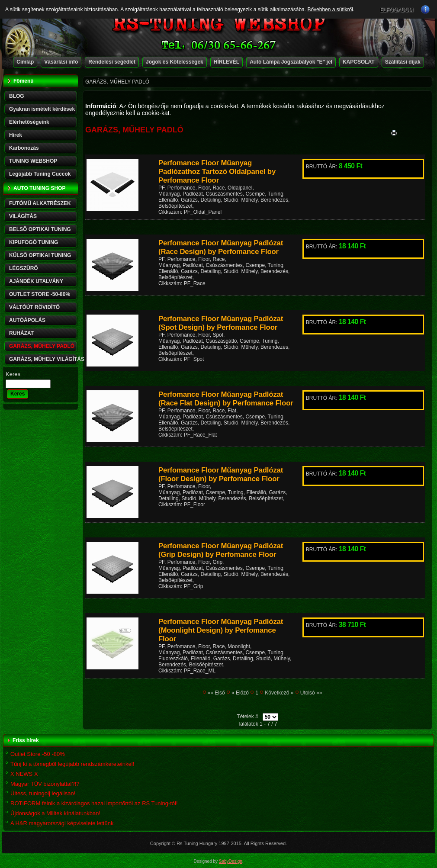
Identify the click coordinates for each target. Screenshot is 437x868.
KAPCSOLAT (359, 62)
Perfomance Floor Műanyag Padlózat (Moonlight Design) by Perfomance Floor (221, 630)
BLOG (17, 96)
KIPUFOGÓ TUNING (34, 242)
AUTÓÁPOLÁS (27, 320)
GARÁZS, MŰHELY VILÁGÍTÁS (44, 359)
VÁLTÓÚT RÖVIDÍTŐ (34, 307)
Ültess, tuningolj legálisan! (43, 793)
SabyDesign (231, 861)
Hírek (16, 135)
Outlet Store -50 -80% (38, 754)
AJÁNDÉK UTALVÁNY (36, 281)
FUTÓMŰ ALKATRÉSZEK (40, 203)
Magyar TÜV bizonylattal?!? (45, 784)
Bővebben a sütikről (330, 10)
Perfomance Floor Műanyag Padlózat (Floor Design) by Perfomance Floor (221, 474)
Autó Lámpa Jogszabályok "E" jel (291, 62)
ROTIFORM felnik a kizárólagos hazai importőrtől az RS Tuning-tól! (94, 803)
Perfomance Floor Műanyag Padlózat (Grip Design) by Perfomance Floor (221, 550)
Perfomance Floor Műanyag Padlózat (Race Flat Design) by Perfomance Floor (226, 399)
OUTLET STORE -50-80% (40, 294)
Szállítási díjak (403, 62)
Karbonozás (24, 148)
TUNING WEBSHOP (33, 161)
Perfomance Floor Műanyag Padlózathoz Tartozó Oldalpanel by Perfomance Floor (217, 172)
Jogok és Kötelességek (175, 62)
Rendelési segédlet (112, 62)
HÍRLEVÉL (227, 62)
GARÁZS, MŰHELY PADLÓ (42, 346)
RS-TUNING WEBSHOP (218, 24)
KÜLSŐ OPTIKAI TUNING (40, 255)
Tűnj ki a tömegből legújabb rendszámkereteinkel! (72, 764)
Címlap (25, 62)
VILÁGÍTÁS (23, 216)
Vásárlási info (61, 62)
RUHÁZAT (21, 333)
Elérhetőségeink (29, 122)
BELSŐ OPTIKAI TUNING (40, 229)
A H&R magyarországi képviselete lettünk (62, 823)
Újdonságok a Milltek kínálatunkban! (55, 813)
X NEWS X (24, 774)
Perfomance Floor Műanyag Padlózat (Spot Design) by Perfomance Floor (221, 323)
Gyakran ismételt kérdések (42, 109)
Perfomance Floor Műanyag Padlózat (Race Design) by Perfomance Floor (221, 247)
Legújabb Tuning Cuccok (40, 174)
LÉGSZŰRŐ (24, 268)
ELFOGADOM (397, 10)
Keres (13, 374)
